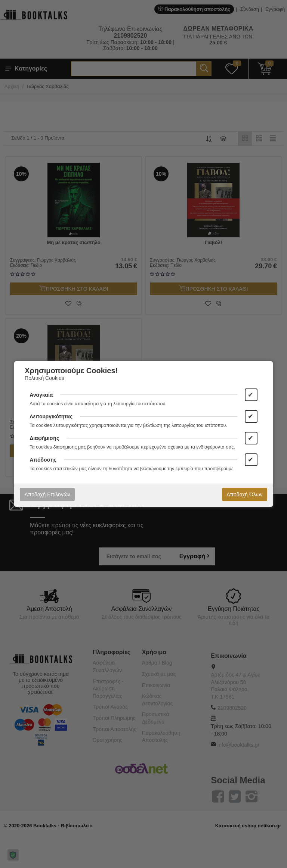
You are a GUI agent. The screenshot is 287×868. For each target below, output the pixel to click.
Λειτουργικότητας (51, 416)
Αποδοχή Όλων (244, 494)
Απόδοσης (43, 460)
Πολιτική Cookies (44, 378)
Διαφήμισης (44, 438)
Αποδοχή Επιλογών (47, 494)
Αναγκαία (41, 395)
